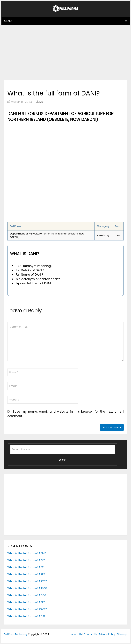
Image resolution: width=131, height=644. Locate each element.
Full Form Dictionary (16, 634)
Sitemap (122, 634)
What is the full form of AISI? (26, 560)
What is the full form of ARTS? (27, 581)
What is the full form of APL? (26, 602)
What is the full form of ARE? (26, 574)
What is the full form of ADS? (26, 616)
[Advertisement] (65, 52)
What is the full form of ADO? (27, 595)
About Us (77, 634)
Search (62, 460)
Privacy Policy (107, 634)
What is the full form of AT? (26, 567)
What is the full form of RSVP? (27, 609)
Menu (8, 21)
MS (41, 102)
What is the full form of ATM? (27, 553)
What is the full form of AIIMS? (27, 588)
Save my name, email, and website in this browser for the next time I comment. (65, 414)
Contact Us (90, 634)
